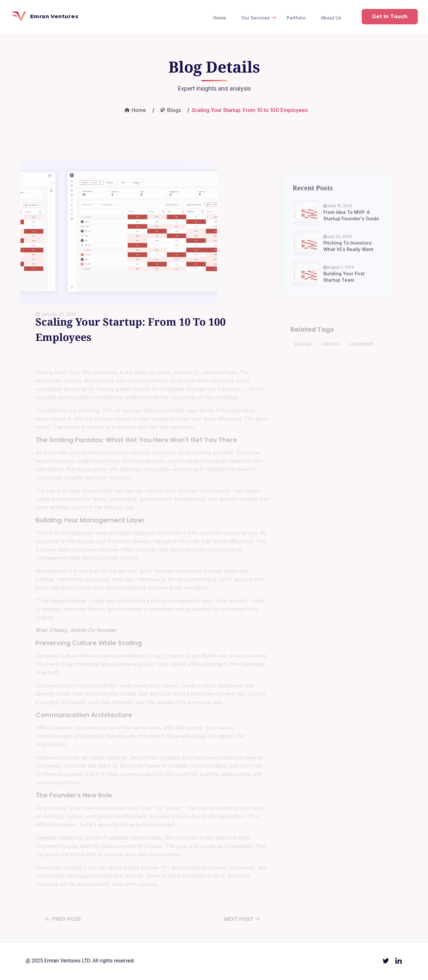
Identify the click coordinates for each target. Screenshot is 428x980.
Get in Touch (390, 16)
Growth (330, 348)
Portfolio (296, 18)
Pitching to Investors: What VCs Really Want (348, 252)
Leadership (361, 348)
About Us (331, 18)
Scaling (303, 348)
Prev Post (63, 922)
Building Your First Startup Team (344, 282)
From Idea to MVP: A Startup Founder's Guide (351, 221)
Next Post (242, 922)
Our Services (259, 18)
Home (220, 18)
